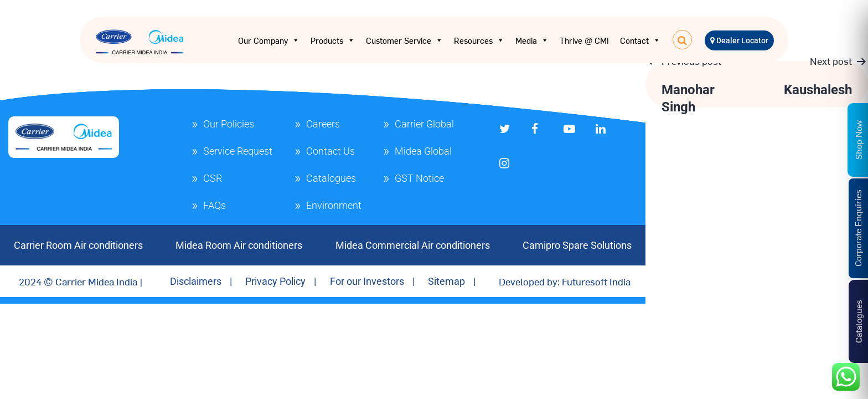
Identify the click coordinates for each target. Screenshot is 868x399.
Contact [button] (640, 40)
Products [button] (333, 40)
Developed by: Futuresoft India (565, 281)
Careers (323, 124)
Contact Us (330, 151)
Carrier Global (424, 124)
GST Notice (419, 178)
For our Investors (367, 281)
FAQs (215, 205)
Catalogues (331, 178)
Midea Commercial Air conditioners (413, 245)
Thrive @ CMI (584, 40)
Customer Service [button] (404, 40)
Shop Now (858, 139)
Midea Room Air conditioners (239, 245)
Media (532, 40)
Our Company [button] (269, 40)
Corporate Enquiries (857, 228)
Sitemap (446, 281)
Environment (334, 205)
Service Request (238, 151)
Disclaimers (196, 281)
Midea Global (423, 151)
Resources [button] (479, 40)
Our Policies (229, 124)
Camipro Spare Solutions (577, 245)
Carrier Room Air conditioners (78, 245)
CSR (213, 178)
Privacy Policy (275, 281)
